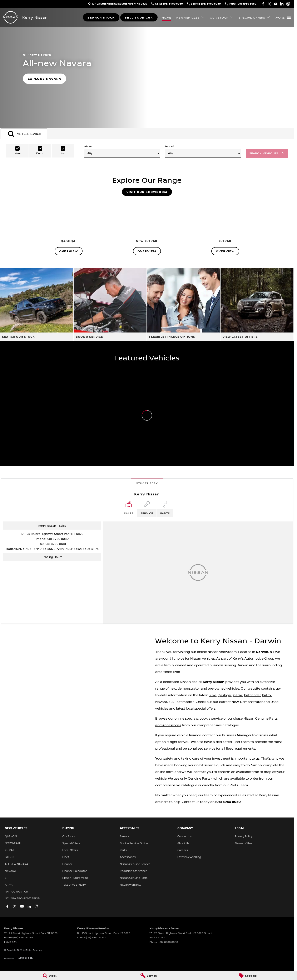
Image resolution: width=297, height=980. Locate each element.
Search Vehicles (264, 153)
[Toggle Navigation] (283, 17)
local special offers (201, 708)
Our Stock (69, 836)
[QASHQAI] (69, 227)
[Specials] (248, 976)
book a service (211, 718)
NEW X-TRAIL (13, 843)
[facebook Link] (263, 4)
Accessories (128, 857)
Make (122, 151)
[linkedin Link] (282, 4)
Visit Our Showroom (147, 192)
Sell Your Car (139, 17)
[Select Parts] (165, 509)
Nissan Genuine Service (135, 864)
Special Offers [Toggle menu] (255, 17)
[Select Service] (147, 509)
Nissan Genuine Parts (134, 878)
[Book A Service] (110, 304)
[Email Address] (52, 549)
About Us (183, 843)
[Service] (148, 976)
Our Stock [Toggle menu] (222, 17)
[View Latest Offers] (257, 304)
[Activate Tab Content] (24, 134)
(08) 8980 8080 (58, 539)
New (235, 702)
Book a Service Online (134, 843)
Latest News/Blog (189, 857)
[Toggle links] (19, 958)
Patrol (267, 695)
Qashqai (224, 695)
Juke (212, 695)
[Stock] (49, 976)
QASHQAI (11, 836)
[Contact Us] (118, 4)
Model (203, 151)
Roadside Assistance (133, 871)
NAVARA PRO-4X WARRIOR (22, 898)
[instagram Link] (288, 4)
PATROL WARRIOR (16, 891)
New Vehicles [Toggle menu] (190, 17)
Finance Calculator (75, 871)
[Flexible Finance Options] (184, 304)
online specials (186, 718)
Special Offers (71, 843)
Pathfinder (252, 695)
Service (125, 836)
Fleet (66, 857)
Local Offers (70, 850)
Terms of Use (243, 843)
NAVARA (10, 871)
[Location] (129, 509)
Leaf (178, 702)
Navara (161, 702)
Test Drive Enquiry (74, 885)
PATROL (10, 857)
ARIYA (9, 885)
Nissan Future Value (75, 878)
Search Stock (101, 17)
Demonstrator (251, 702)
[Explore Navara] (44, 79)
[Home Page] (11, 17)
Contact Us (185, 836)
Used (274, 702)
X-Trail (238, 695)
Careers (183, 850)
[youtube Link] (276, 4)
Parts (123, 850)
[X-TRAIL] (225, 227)
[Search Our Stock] (37, 304)
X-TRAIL (10, 850)
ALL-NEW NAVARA (16, 864)
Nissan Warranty (130, 885)
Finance (68, 864)
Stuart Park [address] (147, 483)
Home (166, 17)
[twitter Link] (269, 4)
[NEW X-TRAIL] (147, 227)
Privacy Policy (244, 836)
